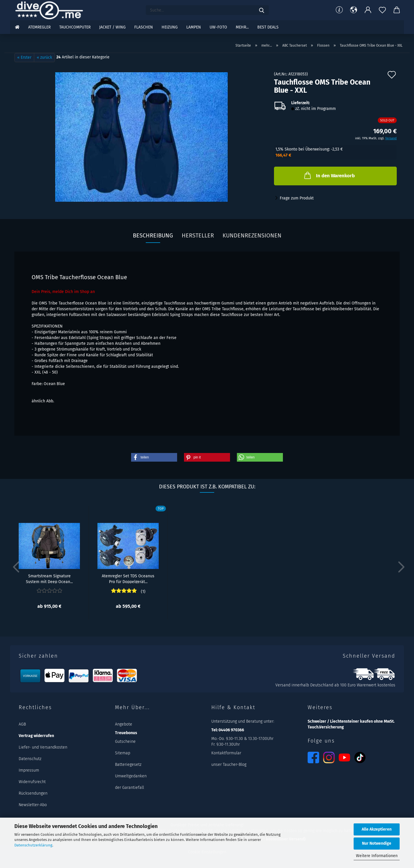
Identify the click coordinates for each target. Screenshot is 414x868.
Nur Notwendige (377, 843)
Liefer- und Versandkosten (43, 747)
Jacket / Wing (112, 27)
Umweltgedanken (131, 776)
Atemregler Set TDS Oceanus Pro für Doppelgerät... (128, 578)
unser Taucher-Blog (229, 765)
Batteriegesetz (128, 765)
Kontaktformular (226, 753)
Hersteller (198, 235)
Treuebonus (126, 733)
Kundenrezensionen (252, 235)
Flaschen (144, 27)
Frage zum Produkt (297, 198)
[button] (354, 10)
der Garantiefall (130, 788)
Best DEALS (268, 27)
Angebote (124, 724)
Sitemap (123, 753)
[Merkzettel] (382, 10)
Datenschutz (30, 759)
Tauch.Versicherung (326, 727)
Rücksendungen (33, 793)
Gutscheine (125, 742)
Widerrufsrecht (32, 782)
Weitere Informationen (377, 856)
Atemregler (39, 27)
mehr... (242, 27)
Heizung (170, 27)
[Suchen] (262, 10)
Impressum (29, 770)
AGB (22, 724)
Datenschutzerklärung (33, 845)
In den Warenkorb (329, 175)
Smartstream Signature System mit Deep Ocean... (49, 578)
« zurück (44, 57)
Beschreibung (153, 235)
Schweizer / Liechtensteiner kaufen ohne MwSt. (351, 721)
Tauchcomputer (75, 27)
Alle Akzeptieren (377, 829)
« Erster (24, 57)
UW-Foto (218, 27)
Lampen (194, 27)
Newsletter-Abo (33, 805)
